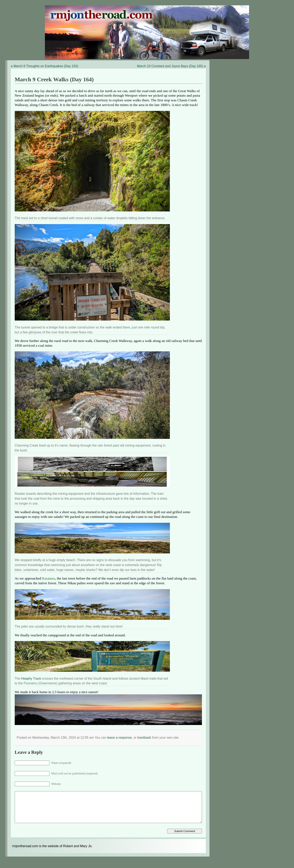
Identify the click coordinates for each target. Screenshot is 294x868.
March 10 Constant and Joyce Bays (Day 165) (170, 66)
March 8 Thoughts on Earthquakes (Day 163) (46, 66)
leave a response (120, 738)
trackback (144, 738)
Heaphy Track (31, 679)
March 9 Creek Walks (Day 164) (54, 79)
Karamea (49, 578)
